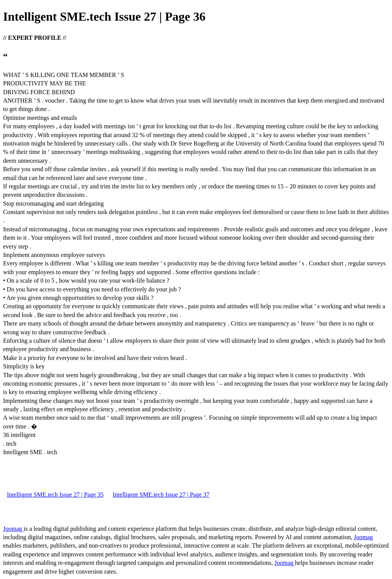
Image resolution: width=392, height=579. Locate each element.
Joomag (13, 529)
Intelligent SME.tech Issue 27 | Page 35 (55, 495)
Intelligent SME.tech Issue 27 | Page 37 (161, 495)
